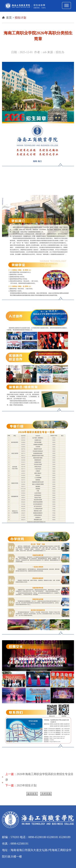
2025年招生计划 (27, 785)
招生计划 (20, 18)
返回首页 (32, 794)
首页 (9, 18)
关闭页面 (46, 794)
